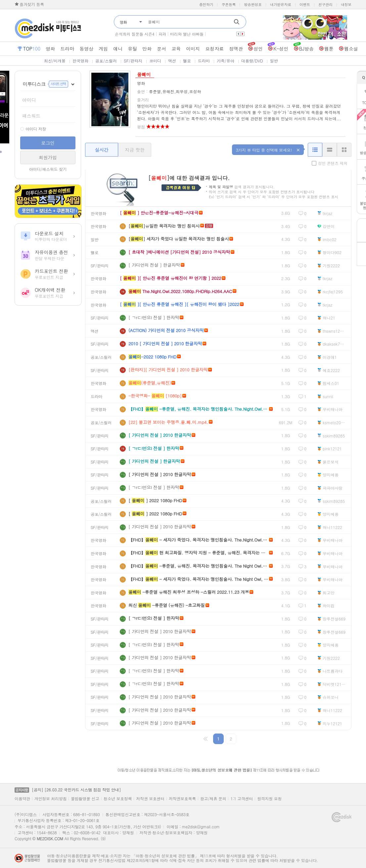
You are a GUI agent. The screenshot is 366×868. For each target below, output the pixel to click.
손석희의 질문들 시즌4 (135, 34)
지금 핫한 (135, 150)
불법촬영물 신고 (85, 799)
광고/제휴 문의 (213, 799)
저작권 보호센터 (150, 799)
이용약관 (22, 799)
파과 (162, 34)
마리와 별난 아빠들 (187, 34)
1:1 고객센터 (242, 799)
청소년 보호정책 (118, 799)
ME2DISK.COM (50, 838)
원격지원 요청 (269, 799)
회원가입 (48, 157)
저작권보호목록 (182, 799)
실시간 (101, 150)
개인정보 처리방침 (50, 799)
